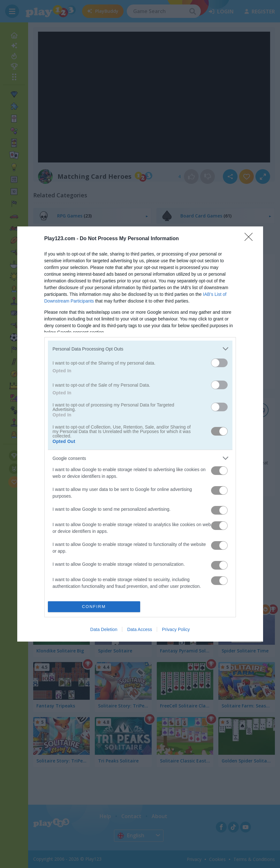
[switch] (219, 363)
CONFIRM (94, 607)
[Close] (251, 239)
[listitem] (140, 349)
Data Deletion (104, 629)
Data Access (140, 629)
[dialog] (140, 434)
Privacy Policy (176, 629)
